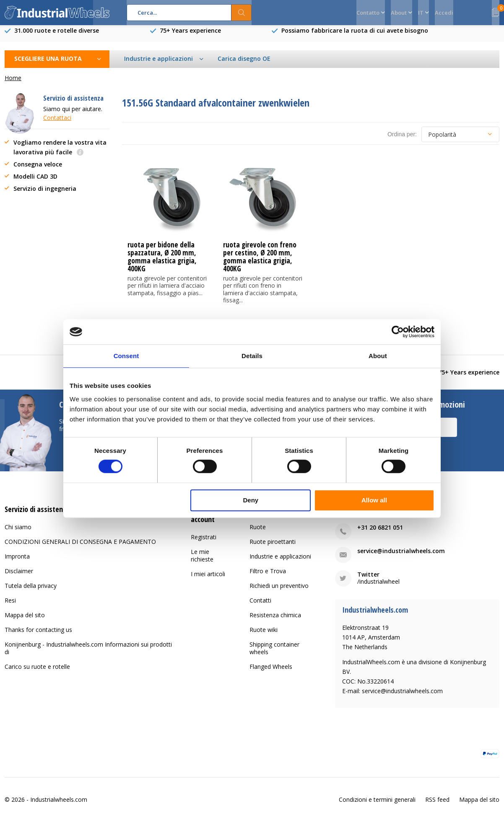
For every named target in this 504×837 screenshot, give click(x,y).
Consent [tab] (126, 356)
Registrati (204, 543)
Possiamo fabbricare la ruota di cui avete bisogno (355, 37)
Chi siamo (18, 533)
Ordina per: (402, 140)
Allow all (374, 500)
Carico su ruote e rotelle (37, 673)
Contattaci (57, 124)
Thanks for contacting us (38, 636)
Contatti (260, 607)
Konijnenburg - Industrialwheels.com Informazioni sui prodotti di (88, 654)
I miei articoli (208, 580)
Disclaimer (19, 577)
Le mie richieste (202, 561)
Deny (251, 500)
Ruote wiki (264, 636)
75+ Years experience (190, 37)
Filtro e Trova (268, 577)
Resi (10, 607)
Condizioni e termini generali (377, 806)
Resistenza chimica (275, 621)
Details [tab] (252, 356)
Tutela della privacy (31, 592)
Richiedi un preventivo (279, 592)
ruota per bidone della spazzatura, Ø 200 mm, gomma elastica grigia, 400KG (162, 263)
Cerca (242, 13)
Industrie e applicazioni (280, 563)
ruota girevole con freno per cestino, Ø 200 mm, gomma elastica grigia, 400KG (260, 263)
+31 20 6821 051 (380, 534)
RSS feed (437, 806)
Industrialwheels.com (59, 806)
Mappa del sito (25, 621)
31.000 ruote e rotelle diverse (57, 37)
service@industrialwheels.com (401, 557)
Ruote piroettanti (273, 548)
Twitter (368, 581)
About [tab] (378, 356)
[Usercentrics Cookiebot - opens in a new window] (398, 332)
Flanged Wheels (271, 673)
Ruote (258, 533)
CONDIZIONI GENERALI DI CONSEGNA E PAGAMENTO (80, 548)
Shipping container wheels (274, 654)
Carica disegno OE (244, 65)
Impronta (17, 563)
